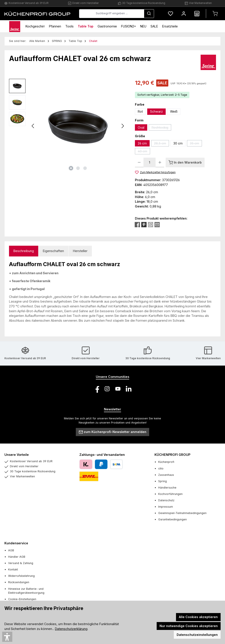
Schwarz (156, 111)
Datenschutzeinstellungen (197, 635)
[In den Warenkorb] (185, 162)
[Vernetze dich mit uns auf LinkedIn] (129, 389)
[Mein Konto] (184, 14)
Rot (140, 111)
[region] (68, 126)
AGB (11, 550)
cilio (161, 468)
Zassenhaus (166, 475)
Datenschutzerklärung (71, 629)
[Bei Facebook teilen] (137, 224)
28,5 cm (161, 144)
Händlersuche (167, 488)
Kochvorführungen (170, 494)
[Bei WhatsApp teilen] (151, 224)
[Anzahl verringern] (139, 162)
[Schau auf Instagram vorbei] (107, 389)
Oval (141, 127)
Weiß (174, 111)
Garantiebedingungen (172, 519)
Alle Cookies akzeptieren (198, 617)
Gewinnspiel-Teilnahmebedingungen (182, 513)
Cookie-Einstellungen (22, 599)
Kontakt (13, 569)
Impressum (166, 507)
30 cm (178, 143)
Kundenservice (16, 543)
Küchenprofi (166, 462)
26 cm (142, 143)
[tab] (24, 251)
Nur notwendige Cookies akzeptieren (189, 626)
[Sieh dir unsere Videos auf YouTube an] (118, 389)
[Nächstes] (123, 126)
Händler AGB (17, 557)
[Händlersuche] (197, 14)
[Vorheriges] (33, 126)
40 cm (144, 152)
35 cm (196, 144)
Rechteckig (161, 128)
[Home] (15, 26)
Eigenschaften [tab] (53, 251)
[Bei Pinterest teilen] (144, 224)
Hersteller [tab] (80, 251)
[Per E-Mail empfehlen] (157, 224)
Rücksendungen (19, 582)
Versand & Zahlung (21, 563)
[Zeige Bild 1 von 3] (71, 168)
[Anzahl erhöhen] (160, 162)
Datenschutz (166, 500)
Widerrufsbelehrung (21, 576)
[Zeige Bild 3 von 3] (85, 168)
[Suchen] (149, 14)
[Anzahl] (150, 162)
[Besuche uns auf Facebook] (96, 389)
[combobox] (112, 14)
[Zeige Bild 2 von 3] (78, 168)
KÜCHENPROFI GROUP (172, 455)
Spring (162, 481)
